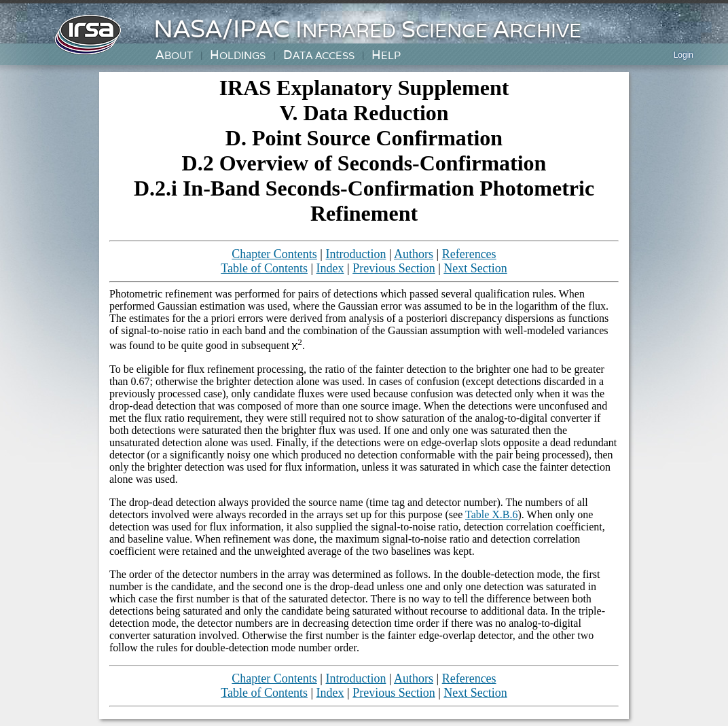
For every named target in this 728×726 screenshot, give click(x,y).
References (469, 254)
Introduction (356, 254)
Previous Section (394, 268)
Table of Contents (264, 268)
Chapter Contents (274, 254)
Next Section (475, 268)
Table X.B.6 (492, 514)
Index (330, 268)
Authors (414, 254)
